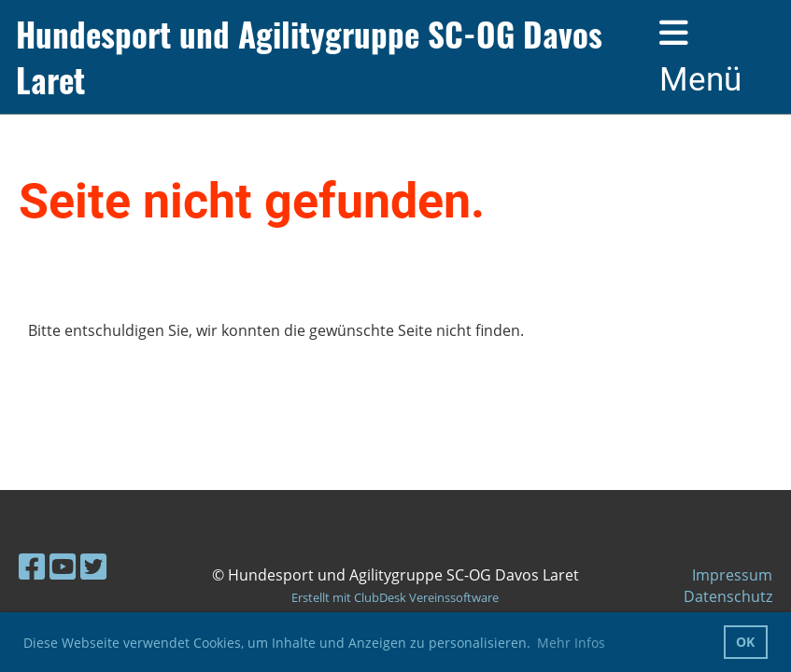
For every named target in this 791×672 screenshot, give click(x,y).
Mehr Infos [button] (571, 643)
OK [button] (745, 642)
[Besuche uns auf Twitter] (93, 566)
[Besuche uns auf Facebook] (32, 566)
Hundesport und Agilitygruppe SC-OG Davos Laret (309, 57)
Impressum (732, 575)
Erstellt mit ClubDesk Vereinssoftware (395, 597)
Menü (700, 57)
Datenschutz (728, 596)
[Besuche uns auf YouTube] (63, 566)
